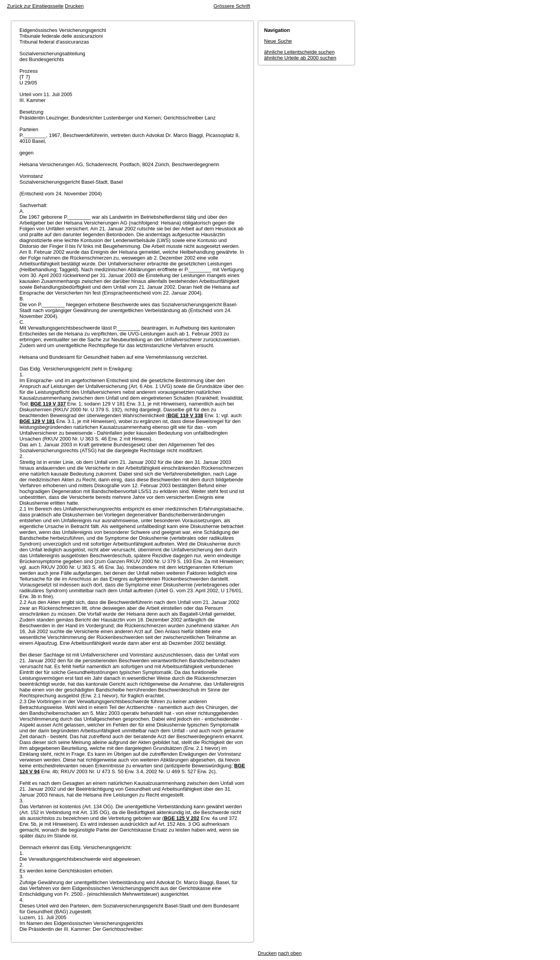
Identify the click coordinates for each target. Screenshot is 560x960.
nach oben (290, 953)
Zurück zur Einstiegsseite (35, 6)
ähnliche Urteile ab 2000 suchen (300, 58)
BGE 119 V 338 (185, 415)
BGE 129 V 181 (37, 421)
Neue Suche (278, 41)
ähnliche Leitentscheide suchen (299, 52)
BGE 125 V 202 (181, 818)
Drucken (74, 6)
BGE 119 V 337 (48, 404)
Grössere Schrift (232, 6)
